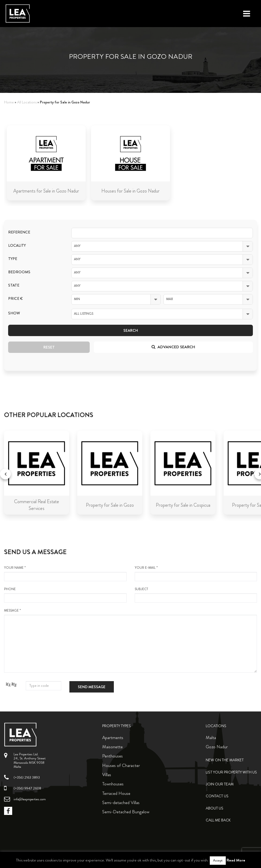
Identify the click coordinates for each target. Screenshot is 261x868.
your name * (65, 573)
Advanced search (173, 347)
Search (131, 330)
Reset (49, 347)
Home (9, 102)
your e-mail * (196, 573)
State (14, 285)
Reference (19, 232)
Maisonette (112, 747)
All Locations (27, 102)
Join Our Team (220, 784)
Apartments (113, 737)
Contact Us (217, 796)
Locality (17, 246)
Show (14, 313)
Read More (236, 860)
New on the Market (225, 760)
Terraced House (116, 793)
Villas (107, 775)
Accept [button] (218, 860)
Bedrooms (19, 272)
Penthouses (112, 756)
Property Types (117, 726)
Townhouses (113, 784)
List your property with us (231, 772)
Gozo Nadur (217, 747)
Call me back (218, 820)
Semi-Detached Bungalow (126, 812)
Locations (216, 726)
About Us (215, 808)
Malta (211, 737)
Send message (92, 687)
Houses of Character (121, 765)
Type (13, 259)
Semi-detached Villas (121, 802)
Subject (196, 595)
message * (130, 641)
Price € (15, 299)
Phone (65, 595)
